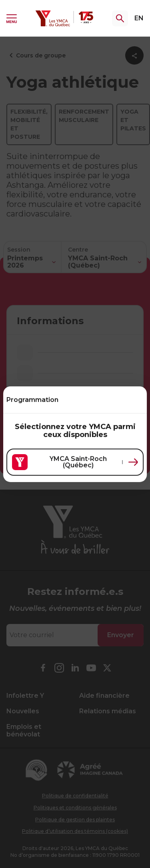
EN (139, 18)
